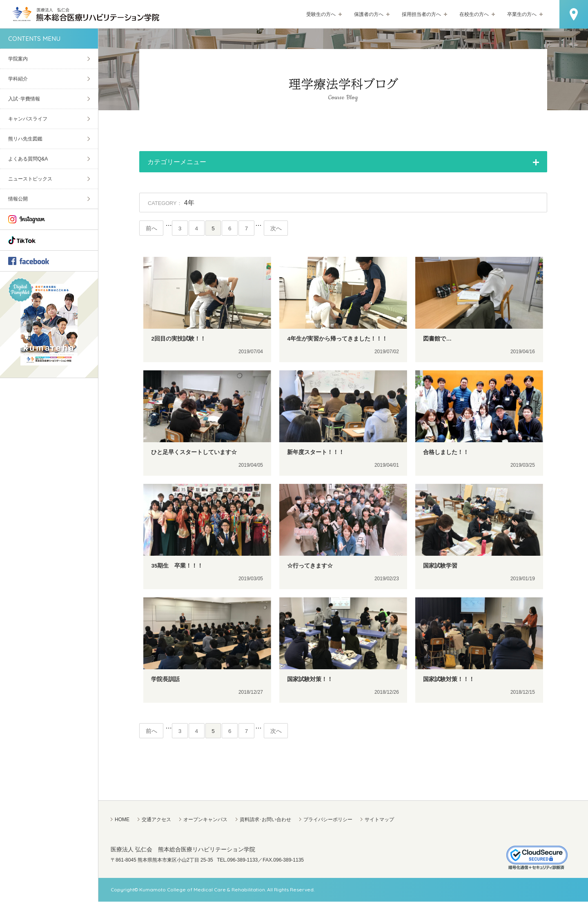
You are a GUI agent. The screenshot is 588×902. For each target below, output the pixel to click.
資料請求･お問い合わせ (265, 820)
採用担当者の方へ (421, 14)
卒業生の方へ (522, 14)
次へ (278, 228)
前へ (151, 228)
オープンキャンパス (205, 820)
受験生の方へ (321, 14)
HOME (122, 820)
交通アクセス (156, 820)
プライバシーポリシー (328, 820)
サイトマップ (379, 820)
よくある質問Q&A (28, 159)
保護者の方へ (369, 14)
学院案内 (18, 59)
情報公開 (18, 199)
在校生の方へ (474, 14)
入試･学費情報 (24, 99)
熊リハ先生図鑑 (25, 139)
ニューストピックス (30, 179)
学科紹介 (18, 79)
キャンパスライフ (28, 119)
